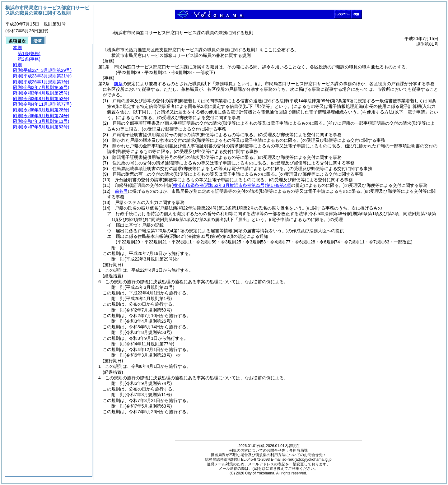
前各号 (121, 191)
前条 (118, 84)
